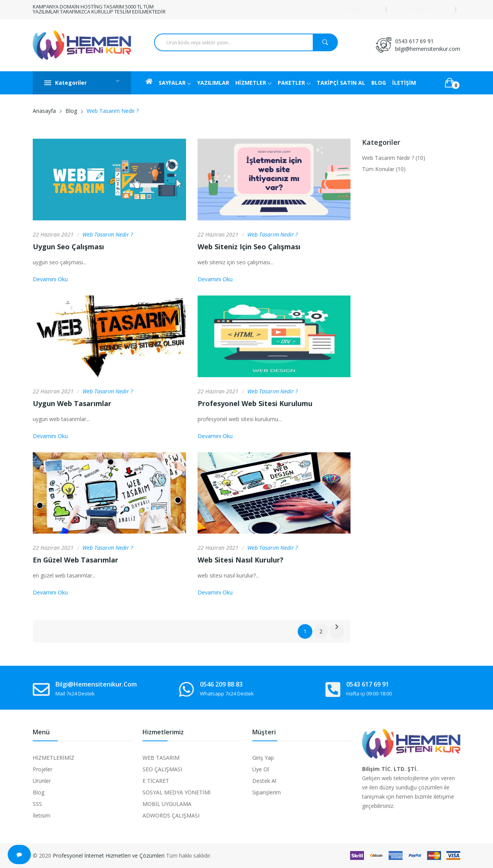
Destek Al (264, 781)
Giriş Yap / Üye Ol (420, 9)
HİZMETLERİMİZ (54, 758)
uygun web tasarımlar (72, 403)
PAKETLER (294, 83)
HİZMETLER (253, 83)
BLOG (379, 83)
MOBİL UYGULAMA (167, 804)
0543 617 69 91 (414, 41)
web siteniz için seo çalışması (249, 247)
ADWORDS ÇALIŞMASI (171, 815)
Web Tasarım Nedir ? (108, 234)
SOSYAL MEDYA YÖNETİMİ (177, 792)
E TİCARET (156, 781)
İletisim (42, 815)
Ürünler (42, 781)
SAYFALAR (175, 83)
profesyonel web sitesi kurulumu (255, 403)
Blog (71, 111)
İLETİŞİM (404, 83)
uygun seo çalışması (68, 247)
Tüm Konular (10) (384, 169)
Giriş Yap (263, 758)
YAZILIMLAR (213, 83)
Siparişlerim (267, 792)
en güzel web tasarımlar (75, 560)
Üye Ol (261, 769)
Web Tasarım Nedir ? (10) (394, 158)
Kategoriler (82, 83)
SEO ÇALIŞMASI (162, 769)
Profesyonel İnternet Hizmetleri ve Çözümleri (109, 855)
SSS (37, 804)
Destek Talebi (355, 9)
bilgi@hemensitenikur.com (428, 49)
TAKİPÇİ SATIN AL (341, 83)
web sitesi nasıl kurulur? (241, 560)
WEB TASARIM (161, 758)
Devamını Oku (50, 279)
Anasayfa (44, 111)
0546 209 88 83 (221, 684)
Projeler (43, 769)
